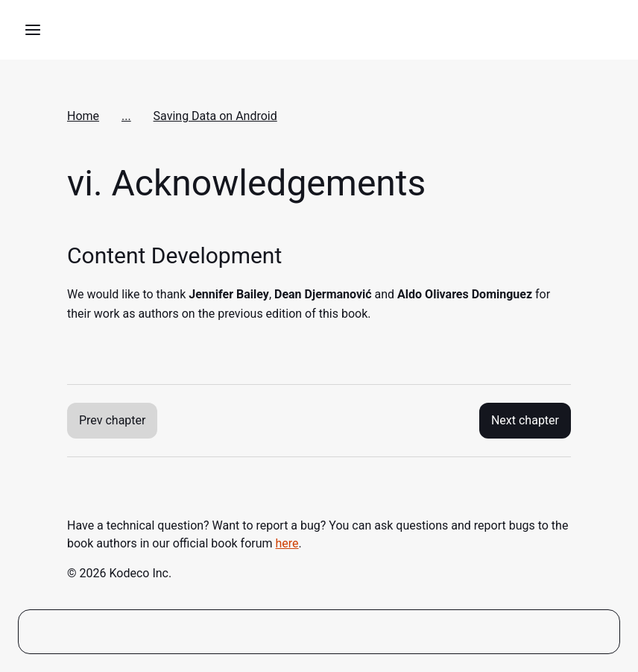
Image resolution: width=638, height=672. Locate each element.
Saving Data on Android (215, 116)
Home (83, 116)
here (287, 543)
